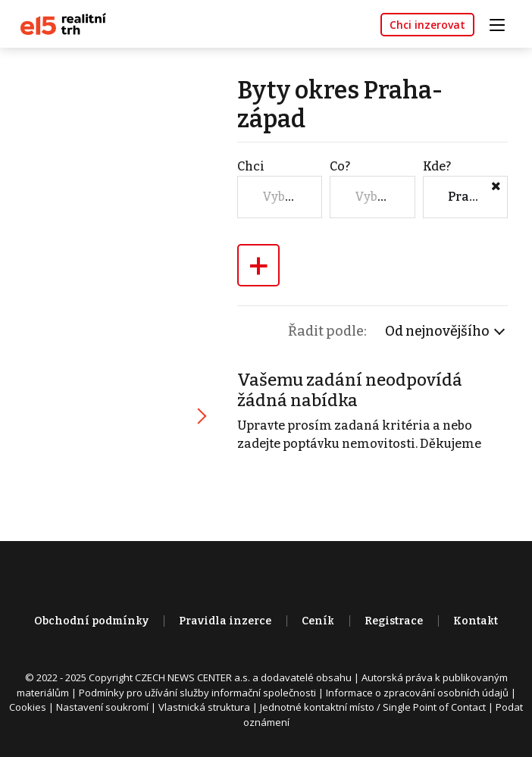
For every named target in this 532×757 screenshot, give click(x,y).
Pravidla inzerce (225, 621)
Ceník (318, 621)
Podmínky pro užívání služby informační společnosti (197, 693)
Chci (251, 166)
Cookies (28, 707)
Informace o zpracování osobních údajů (417, 693)
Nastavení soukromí (102, 707)
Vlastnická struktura (204, 707)
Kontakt (476, 621)
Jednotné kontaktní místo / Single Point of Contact (373, 707)
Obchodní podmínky (91, 621)
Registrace (394, 621)
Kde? (437, 166)
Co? (340, 166)
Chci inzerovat (427, 25)
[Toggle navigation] (502, 23)
